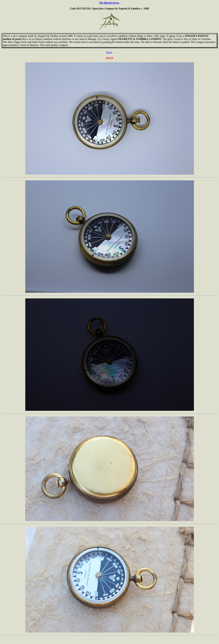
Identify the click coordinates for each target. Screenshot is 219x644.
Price (109, 52)
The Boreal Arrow (109, 3)
